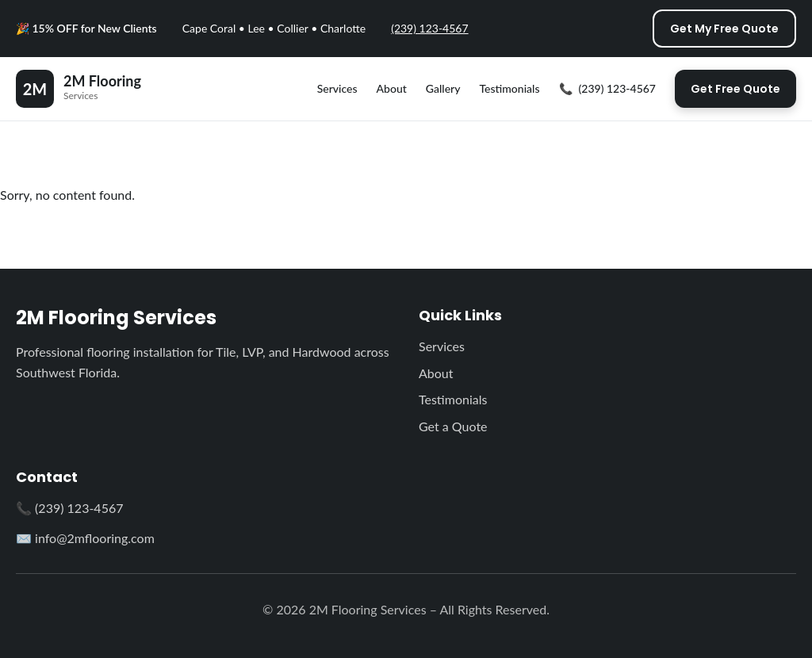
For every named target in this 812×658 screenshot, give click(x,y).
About (392, 88)
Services (337, 88)
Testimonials (509, 88)
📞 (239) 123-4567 (69, 508)
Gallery (443, 88)
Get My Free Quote (724, 29)
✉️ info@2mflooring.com (85, 538)
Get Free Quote (735, 89)
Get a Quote (453, 426)
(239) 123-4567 (429, 28)
